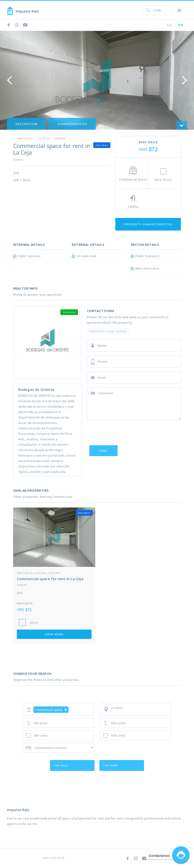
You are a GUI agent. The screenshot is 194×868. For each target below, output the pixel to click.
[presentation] (124, 434)
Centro (60, 138)
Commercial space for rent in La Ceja (50, 579)
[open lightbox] (97, 80)
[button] (180, 10)
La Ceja (43, 138)
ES (170, 25)
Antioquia (25, 138)
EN (181, 25)
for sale (61, 766)
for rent (111, 766)
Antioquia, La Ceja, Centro (38, 573)
